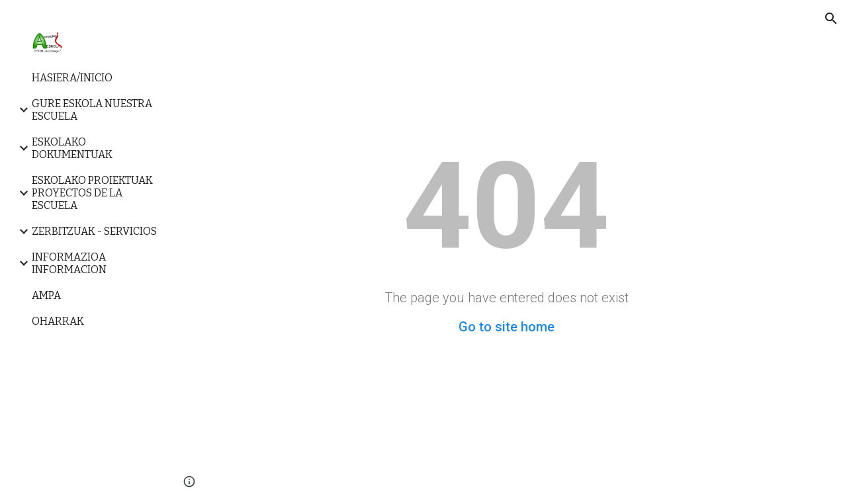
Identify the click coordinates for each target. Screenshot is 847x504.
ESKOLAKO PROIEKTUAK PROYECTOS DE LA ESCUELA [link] (92, 193)
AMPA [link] (46, 295)
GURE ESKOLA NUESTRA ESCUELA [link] (92, 110)
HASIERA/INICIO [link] (72, 78)
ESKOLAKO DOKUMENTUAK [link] (72, 148)
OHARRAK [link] (58, 321)
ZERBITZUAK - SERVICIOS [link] (94, 231)
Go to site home (507, 327)
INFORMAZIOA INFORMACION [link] (69, 263)
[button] (831, 19)
